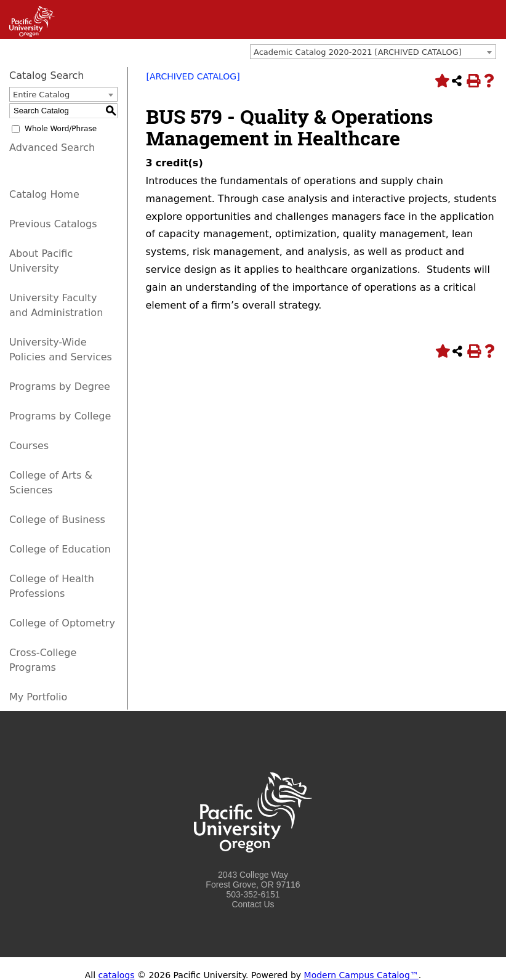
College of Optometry (62, 623)
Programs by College (60, 416)
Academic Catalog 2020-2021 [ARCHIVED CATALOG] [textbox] (358, 52)
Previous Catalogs (53, 224)
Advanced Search (52, 148)
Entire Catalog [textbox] (41, 95)
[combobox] (373, 52)
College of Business (57, 520)
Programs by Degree (60, 387)
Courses (29, 446)
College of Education (60, 549)
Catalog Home (44, 194)
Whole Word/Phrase (61, 129)
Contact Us (253, 904)
